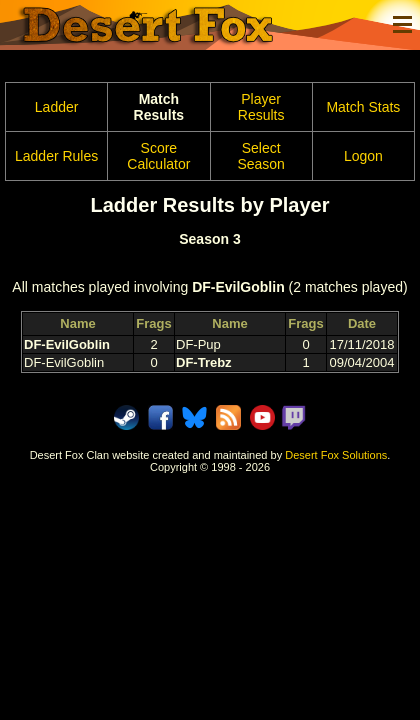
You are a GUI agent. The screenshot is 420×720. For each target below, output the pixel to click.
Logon (363, 156)
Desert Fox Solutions (336, 455)
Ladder (57, 107)
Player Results (261, 107)
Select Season (260, 156)
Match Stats (363, 107)
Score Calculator (158, 156)
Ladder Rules (56, 156)
